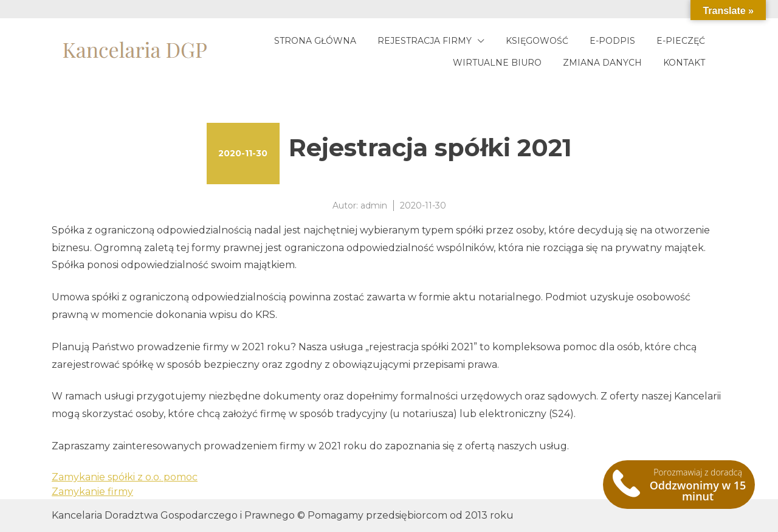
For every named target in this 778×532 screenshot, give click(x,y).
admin (374, 206)
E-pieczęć (681, 41)
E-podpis (612, 41)
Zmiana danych (602, 63)
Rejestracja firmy (425, 41)
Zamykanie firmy (92, 492)
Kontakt (684, 63)
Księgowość (537, 41)
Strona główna (315, 41)
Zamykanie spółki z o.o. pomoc (125, 477)
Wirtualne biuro (497, 63)
